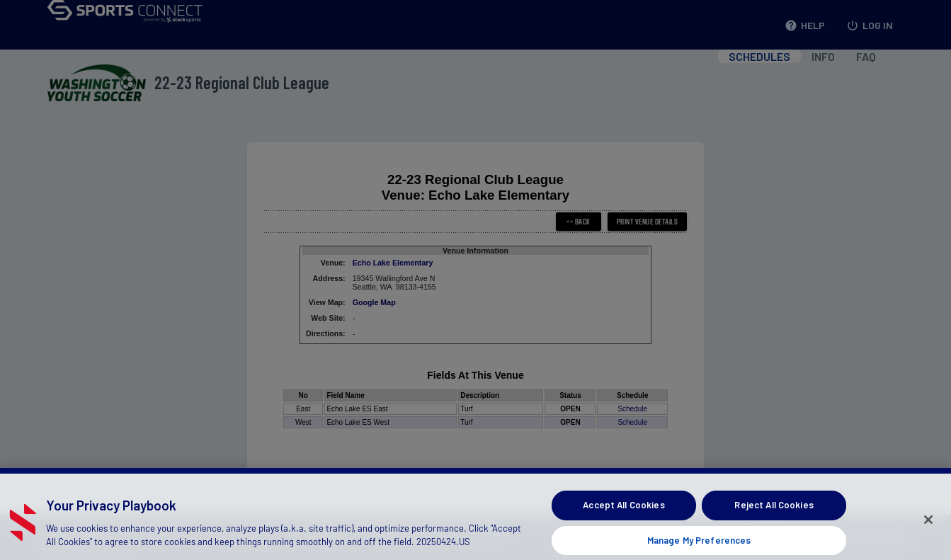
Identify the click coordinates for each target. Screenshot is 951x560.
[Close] (928, 529)
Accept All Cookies (623, 513)
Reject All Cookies (774, 513)
